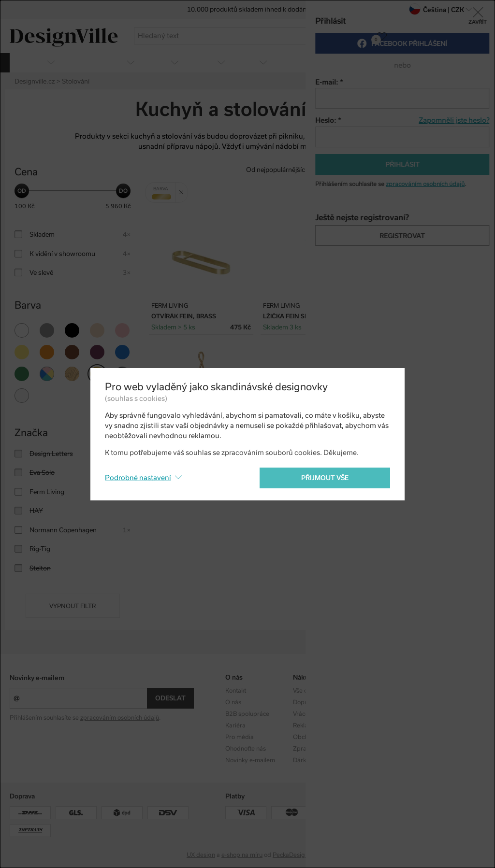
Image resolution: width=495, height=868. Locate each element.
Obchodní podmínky (321, 737)
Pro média (240, 737)
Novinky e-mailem (37, 678)
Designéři (373, 702)
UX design (201, 855)
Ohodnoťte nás (246, 749)
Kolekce (371, 691)
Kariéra (235, 726)
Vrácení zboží (311, 714)
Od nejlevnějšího (342, 170)
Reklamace (308, 726)
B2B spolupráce (247, 714)
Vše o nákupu (311, 691)
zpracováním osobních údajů (120, 718)
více (473, 62)
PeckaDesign (291, 855)
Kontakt (236, 691)
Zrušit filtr (183, 189)
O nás (233, 702)
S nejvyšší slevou (456, 170)
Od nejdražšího (399, 170)
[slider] (22, 191)
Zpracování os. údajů (322, 749)
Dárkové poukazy (317, 760)
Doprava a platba (317, 702)
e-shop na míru (242, 855)
